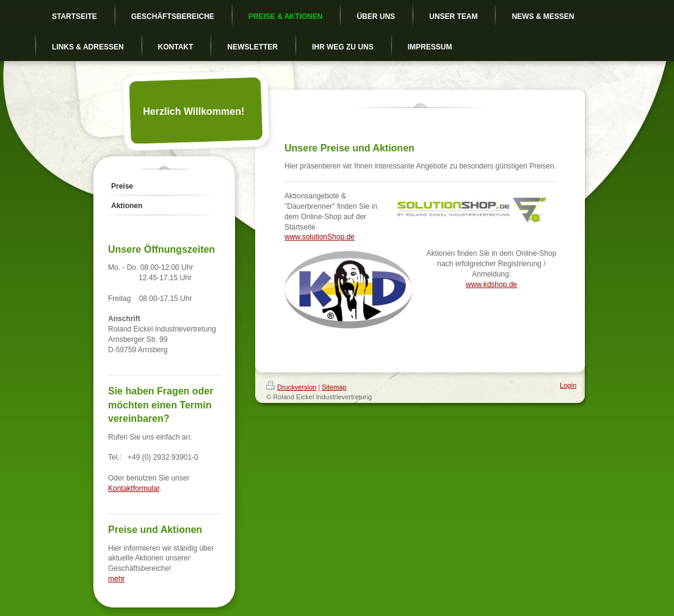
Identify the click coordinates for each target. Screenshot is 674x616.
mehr (116, 579)
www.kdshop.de (491, 284)
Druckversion (291, 387)
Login (568, 385)
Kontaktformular (134, 488)
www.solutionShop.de (320, 237)
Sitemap (334, 387)
